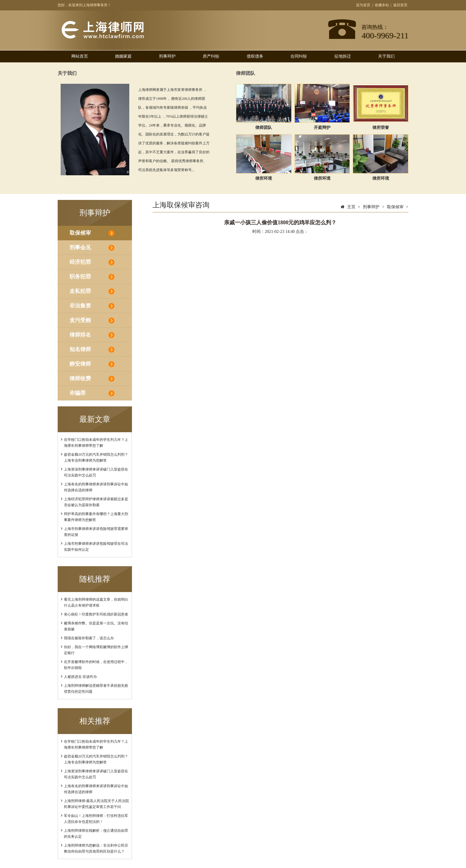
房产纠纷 (211, 56)
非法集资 (80, 306)
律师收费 (80, 378)
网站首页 (80, 56)
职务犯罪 (80, 277)
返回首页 (400, 5)
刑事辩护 (167, 56)
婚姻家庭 (123, 56)
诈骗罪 (78, 393)
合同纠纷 (299, 56)
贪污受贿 (80, 320)
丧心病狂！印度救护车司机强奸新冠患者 (96, 614)
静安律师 (80, 364)
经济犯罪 (80, 262)
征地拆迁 (343, 56)
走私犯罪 (80, 291)
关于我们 (386, 56)
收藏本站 (382, 5)
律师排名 (80, 335)
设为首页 (363, 5)
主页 (351, 207)
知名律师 (80, 349)
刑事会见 (80, 247)
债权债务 (255, 56)
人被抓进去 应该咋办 (80, 677)
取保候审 (80, 233)
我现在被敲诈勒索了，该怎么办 (89, 638)
